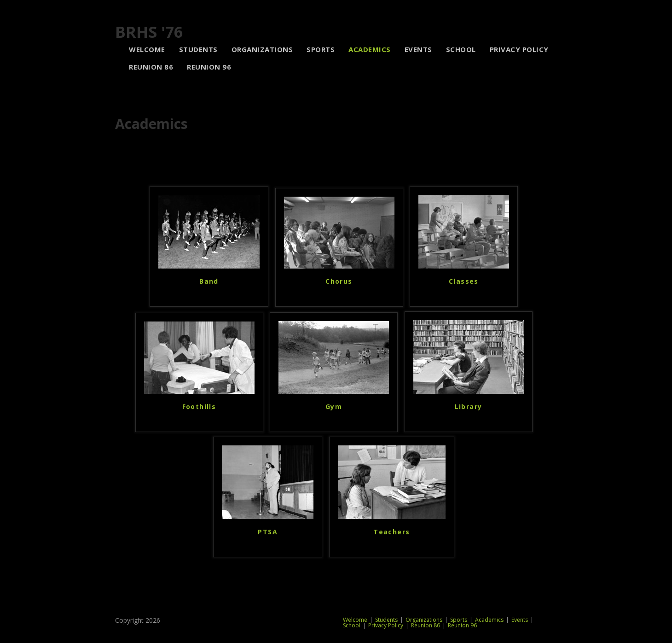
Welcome (355, 620)
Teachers (391, 532)
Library (469, 406)
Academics (489, 620)
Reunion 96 (462, 625)
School (352, 625)
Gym (334, 406)
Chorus (339, 281)
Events (520, 620)
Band (209, 281)
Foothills (199, 406)
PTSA (268, 532)
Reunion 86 (426, 625)
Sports (459, 620)
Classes (464, 281)
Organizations (424, 620)
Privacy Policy (386, 625)
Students (386, 620)
